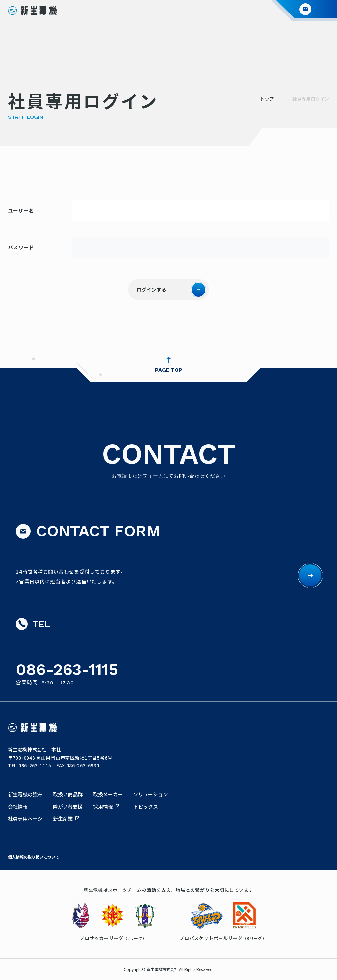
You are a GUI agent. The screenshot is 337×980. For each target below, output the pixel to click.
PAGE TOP (169, 370)
